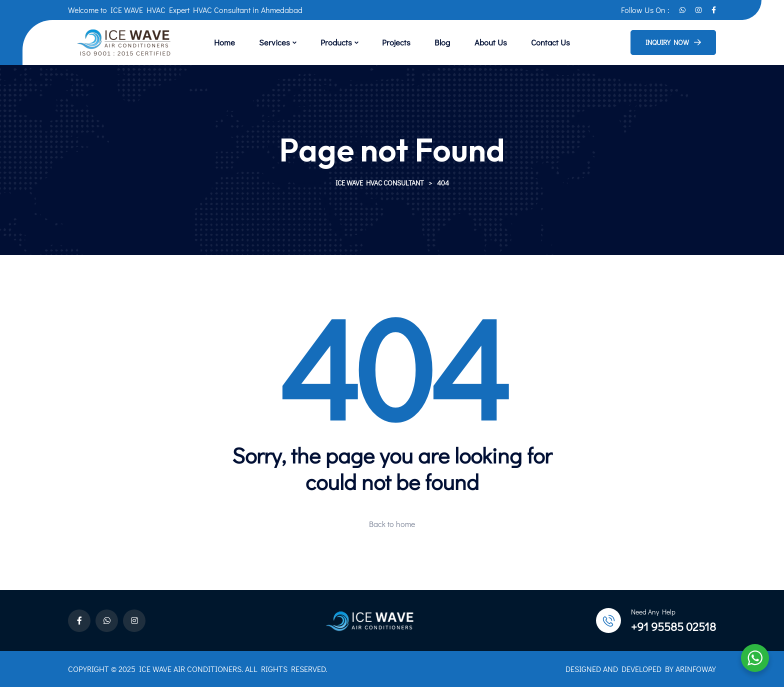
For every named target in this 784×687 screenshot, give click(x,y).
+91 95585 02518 (673, 626)
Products (341, 42)
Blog (436, 42)
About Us (479, 42)
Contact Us (533, 42)
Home (242, 42)
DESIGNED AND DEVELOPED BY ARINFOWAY (641, 669)
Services (286, 42)
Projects (395, 42)
